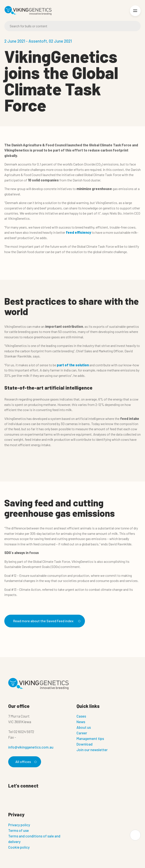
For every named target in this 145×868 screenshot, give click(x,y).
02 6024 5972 (24, 732)
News (81, 722)
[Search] (72, 26)
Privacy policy (19, 825)
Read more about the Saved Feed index (46, 621)
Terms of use (18, 830)
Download (84, 744)
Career (82, 733)
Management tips (90, 738)
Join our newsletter (92, 750)
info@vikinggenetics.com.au (31, 747)
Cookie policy (19, 847)
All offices (25, 762)
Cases (81, 716)
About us (84, 727)
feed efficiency (78, 232)
